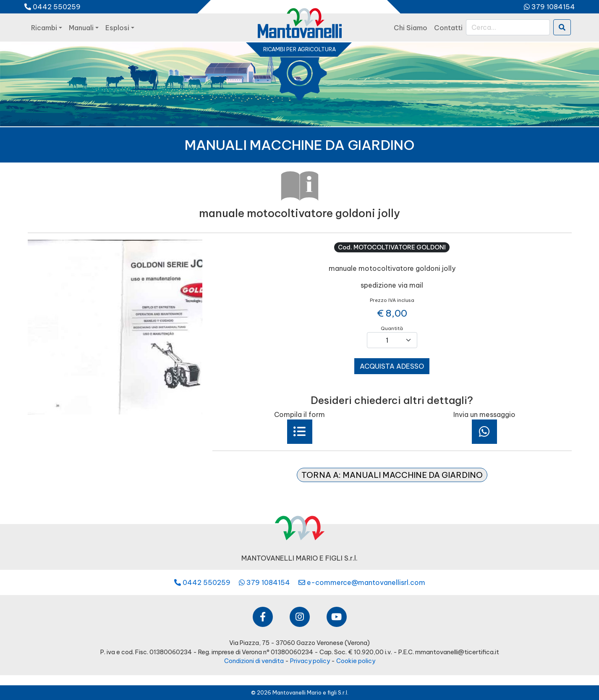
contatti (448, 28)
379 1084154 (549, 7)
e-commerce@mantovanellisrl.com (362, 582)
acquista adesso (392, 366)
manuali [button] (81, 28)
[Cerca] (508, 27)
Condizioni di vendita (254, 661)
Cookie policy (356, 661)
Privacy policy (310, 661)
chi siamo (411, 28)
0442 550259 (52, 7)
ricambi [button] (44, 28)
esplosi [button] (117, 28)
